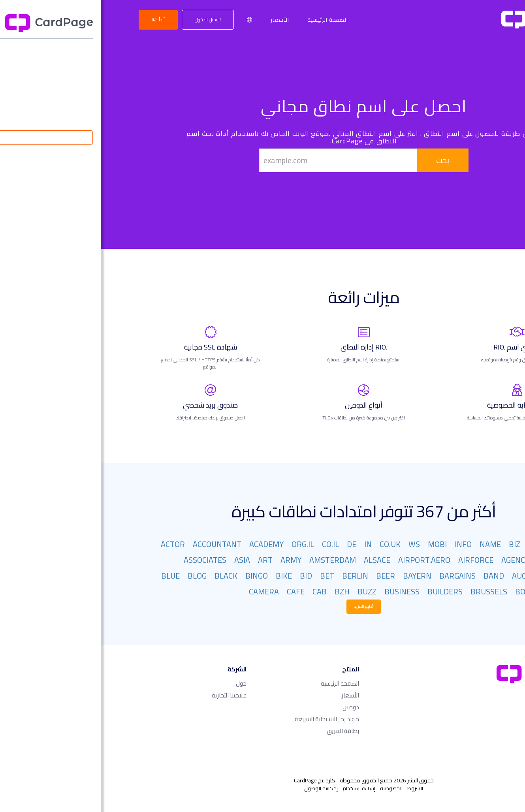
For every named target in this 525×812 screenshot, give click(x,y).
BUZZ (266, 591)
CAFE (195, 591)
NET (457, 544)
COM (481, 544)
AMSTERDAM (231, 560)
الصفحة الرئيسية (227, 20)
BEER (284, 576)
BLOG (96, 576)
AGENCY (414, 560)
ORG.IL (202, 544)
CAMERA (163, 591)
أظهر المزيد (263, 607)
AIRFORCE (375, 560)
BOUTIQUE (432, 591)
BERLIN (254, 576)
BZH (241, 591)
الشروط (314, 788)
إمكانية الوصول (220, 788)
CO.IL (229, 544)
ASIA (141, 560)
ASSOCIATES (104, 560)
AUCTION (427, 576)
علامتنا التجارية (128, 695)
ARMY (190, 560)
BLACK (125, 576)
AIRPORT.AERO (323, 560)
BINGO (155, 576)
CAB (218, 591)
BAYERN (316, 576)
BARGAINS (356, 576)
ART (164, 560)
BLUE (69, 576)
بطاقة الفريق (242, 731)
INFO (362, 544)
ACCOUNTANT (116, 544)
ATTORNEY (469, 576)
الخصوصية (290, 788)
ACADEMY (165, 544)
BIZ (413, 544)
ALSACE (276, 560)
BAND (393, 576)
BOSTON (474, 591)
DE (250, 544)
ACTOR (72, 544)
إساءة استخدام (258, 788)
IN (267, 544)
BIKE (183, 576)
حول (140, 683)
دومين (250, 707)
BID (205, 576)
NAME (389, 544)
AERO (479, 560)
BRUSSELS (388, 591)
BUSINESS (301, 591)
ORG (435, 544)
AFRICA (449, 560)
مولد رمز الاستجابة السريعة (226, 719)
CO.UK (289, 544)
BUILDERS (344, 591)
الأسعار (179, 20)
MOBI (336, 544)
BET (226, 576)
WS (313, 544)
